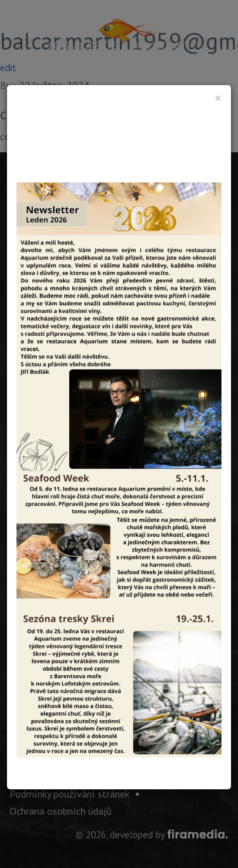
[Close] (218, 98)
